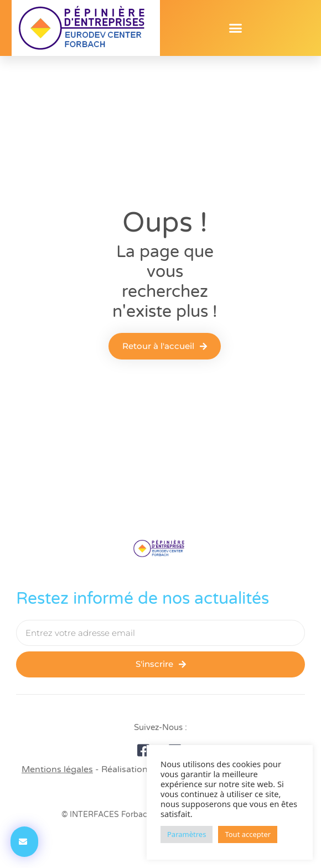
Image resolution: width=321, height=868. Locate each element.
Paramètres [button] (187, 834)
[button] (236, 28)
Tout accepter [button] (248, 834)
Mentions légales (57, 769)
